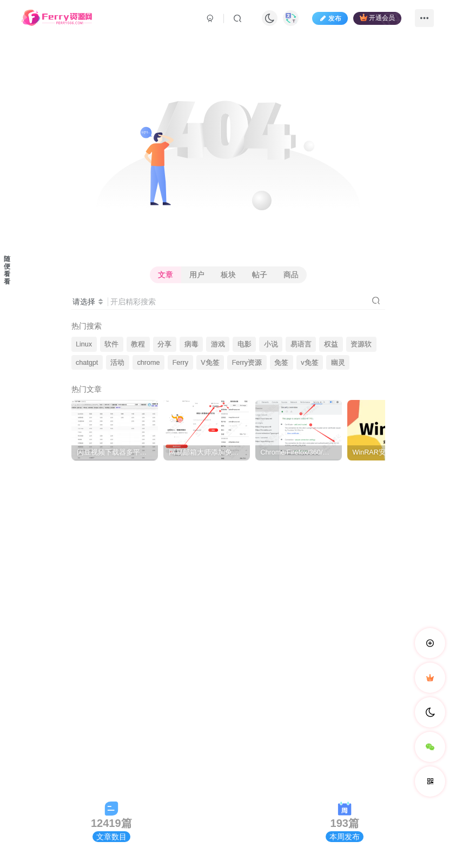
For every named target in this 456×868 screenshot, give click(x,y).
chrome (149, 363)
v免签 (309, 363)
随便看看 (7, 270)
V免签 (210, 363)
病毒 (191, 344)
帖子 (260, 275)
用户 (197, 275)
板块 (228, 275)
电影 (244, 344)
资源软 (361, 344)
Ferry (180, 363)
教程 (138, 344)
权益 (331, 344)
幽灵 (338, 363)
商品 (291, 275)
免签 (281, 363)
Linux (84, 344)
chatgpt (87, 363)
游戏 (218, 344)
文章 (166, 275)
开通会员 (377, 18)
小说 (271, 344)
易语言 (301, 344)
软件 (111, 344)
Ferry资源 (247, 363)
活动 (117, 363)
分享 (164, 344)
